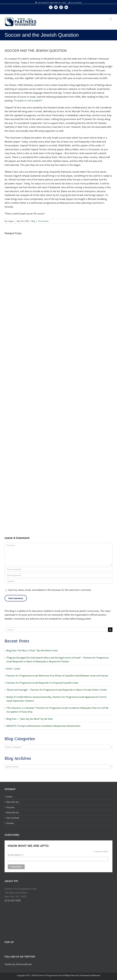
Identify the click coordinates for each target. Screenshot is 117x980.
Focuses (10, 807)
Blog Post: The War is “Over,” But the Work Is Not (32, 650)
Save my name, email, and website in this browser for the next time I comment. (50, 590)
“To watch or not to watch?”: (28, 100)
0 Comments (43, 221)
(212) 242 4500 (76, 3)
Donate (10, 823)
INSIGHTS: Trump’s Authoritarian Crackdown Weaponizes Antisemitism (43, 726)
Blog (33, 221)
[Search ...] (56, 630)
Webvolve (96, 975)
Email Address (16, 855)
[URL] (58, 581)
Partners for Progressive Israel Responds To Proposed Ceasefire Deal (42, 683)
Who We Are (13, 802)
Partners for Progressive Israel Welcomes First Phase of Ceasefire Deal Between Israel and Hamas (57, 676)
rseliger (10, 221)
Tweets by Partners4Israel (18, 964)
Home (9, 797)
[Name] (58, 569)
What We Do (13, 812)
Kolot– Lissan (13, 669)
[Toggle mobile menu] (111, 19)
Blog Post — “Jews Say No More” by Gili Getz (30, 719)
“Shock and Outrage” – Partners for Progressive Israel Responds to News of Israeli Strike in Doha (57, 690)
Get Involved (13, 818)
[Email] (58, 575)
